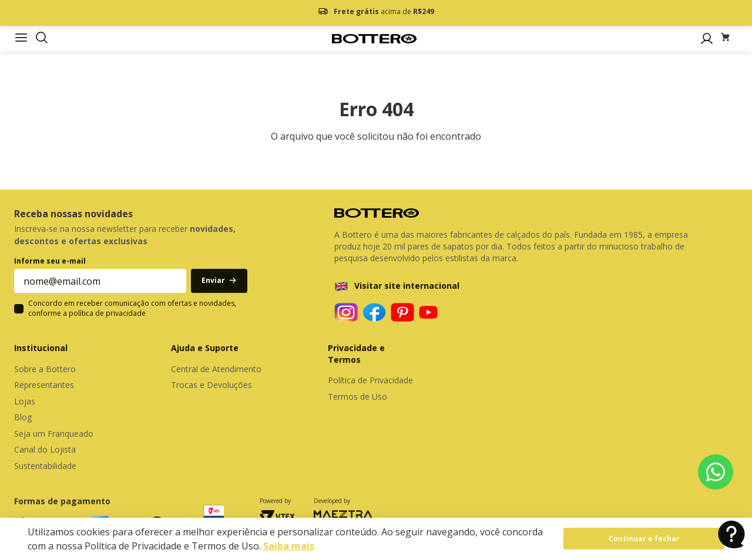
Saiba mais (289, 546)
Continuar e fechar (644, 539)
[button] (42, 38)
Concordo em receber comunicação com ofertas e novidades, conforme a (132, 308)
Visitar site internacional (407, 286)
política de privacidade (107, 313)
